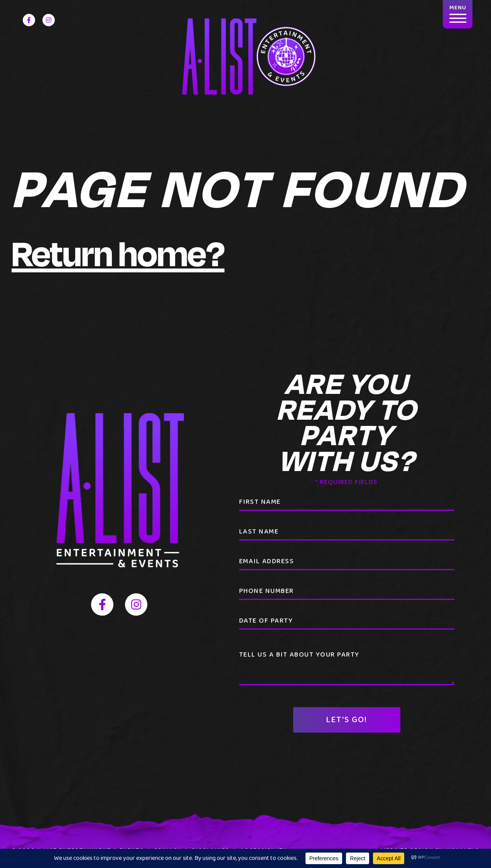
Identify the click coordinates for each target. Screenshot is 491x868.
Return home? (118, 253)
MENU (458, 13)
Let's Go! (347, 720)
